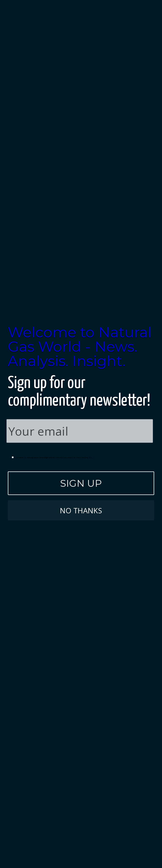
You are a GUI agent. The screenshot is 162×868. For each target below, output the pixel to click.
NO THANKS (81, 510)
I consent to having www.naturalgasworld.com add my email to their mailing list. (52, 457)
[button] (81, 347)
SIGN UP (81, 483)
